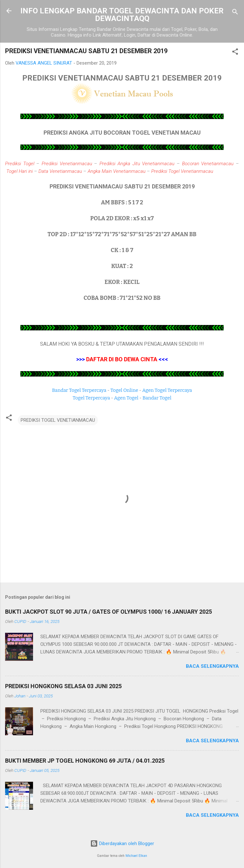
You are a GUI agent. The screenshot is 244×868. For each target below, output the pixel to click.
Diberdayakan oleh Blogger (122, 843)
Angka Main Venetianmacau (117, 171)
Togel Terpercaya (91, 398)
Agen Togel (126, 398)
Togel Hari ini (20, 171)
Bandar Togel (157, 398)
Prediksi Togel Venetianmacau (182, 171)
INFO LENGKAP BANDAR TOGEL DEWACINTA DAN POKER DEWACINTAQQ (122, 15)
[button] (235, 53)
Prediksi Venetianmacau (67, 164)
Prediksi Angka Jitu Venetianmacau (137, 164)
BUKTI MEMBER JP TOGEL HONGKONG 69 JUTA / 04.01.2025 (85, 761)
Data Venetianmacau (60, 171)
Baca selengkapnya (212, 666)
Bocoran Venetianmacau (208, 164)
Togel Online (124, 390)
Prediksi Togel (20, 164)
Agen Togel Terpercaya (167, 390)
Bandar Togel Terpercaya (79, 390)
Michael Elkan (136, 856)
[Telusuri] (235, 13)
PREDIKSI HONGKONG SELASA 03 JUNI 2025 (63, 686)
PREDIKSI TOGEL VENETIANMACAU (58, 420)
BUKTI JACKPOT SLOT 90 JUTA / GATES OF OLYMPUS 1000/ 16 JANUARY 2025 (108, 612)
